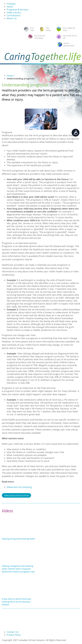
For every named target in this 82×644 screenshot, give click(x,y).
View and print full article (16, 495)
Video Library (14, 12)
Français (11, 4)
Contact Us (13, 632)
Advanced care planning (19, 487)
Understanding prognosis (21, 78)
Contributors (14, 15)
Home (10, 7)
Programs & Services (18, 10)
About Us (12, 18)
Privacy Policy (14, 635)
